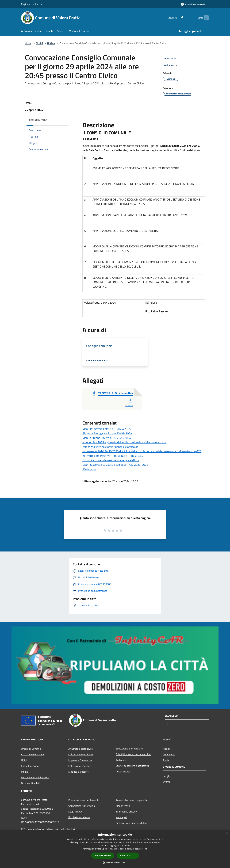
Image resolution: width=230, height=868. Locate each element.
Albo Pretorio (123, 806)
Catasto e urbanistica (80, 766)
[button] (115, 863)
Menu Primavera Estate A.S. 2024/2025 (107, 429)
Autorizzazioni (123, 771)
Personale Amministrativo (35, 777)
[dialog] (115, 849)
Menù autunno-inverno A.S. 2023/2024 (107, 438)
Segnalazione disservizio (82, 806)
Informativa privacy (126, 812)
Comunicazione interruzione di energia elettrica (111, 460)
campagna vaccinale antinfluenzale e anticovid (110, 447)
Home (28, 43)
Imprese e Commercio (80, 760)
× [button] (226, 833)
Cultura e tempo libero (80, 754)
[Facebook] (177, 18)
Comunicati (169, 754)
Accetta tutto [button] (103, 855)
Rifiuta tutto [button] (128, 855)
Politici (25, 772)
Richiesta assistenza (79, 817)
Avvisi (166, 760)
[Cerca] (205, 18)
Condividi (171, 59)
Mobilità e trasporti (79, 772)
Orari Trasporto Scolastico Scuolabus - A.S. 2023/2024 (115, 465)
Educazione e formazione (129, 749)
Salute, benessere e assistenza (132, 766)
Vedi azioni (171, 65)
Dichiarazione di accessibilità (131, 823)
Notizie (51, 43)
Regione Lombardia (31, 4)
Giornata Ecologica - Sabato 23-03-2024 (107, 433)
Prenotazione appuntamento (84, 800)
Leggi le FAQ (75, 812)
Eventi (166, 782)
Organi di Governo (31, 749)
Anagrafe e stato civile (80, 749)
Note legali (121, 817)
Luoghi (167, 776)
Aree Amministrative (32, 754)
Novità (40, 43)
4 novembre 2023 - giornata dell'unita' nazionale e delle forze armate (124, 442)
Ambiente (121, 760)
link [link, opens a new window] (146, 849)
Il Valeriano (89, 469)
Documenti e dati (30, 783)
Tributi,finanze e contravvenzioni (133, 754)
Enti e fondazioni (30, 766)
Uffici (24, 760)
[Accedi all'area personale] (193, 4)
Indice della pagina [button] (38, 120)
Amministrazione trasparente (132, 800)
